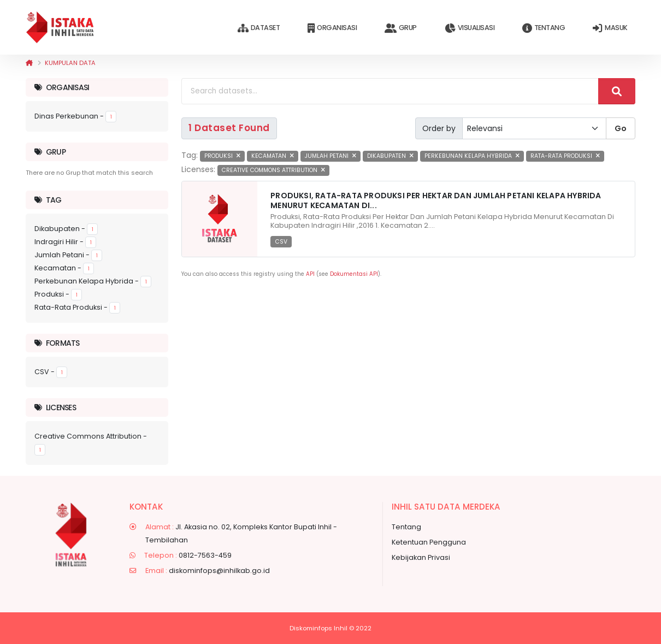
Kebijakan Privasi (421, 557)
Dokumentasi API (354, 274)
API (310, 274)
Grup (401, 28)
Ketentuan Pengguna (429, 542)
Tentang (544, 28)
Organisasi (332, 28)
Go (621, 128)
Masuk (610, 28)
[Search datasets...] (390, 91)
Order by (439, 128)
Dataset (259, 28)
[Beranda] (29, 63)
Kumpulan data (70, 63)
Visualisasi (470, 28)
